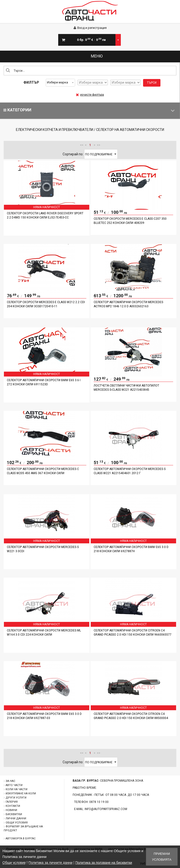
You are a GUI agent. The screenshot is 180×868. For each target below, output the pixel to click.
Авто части (14, 785)
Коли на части (17, 789)
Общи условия (17, 823)
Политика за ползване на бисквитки (104, 863)
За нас (10, 781)
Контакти (13, 806)
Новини (11, 810)
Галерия (12, 802)
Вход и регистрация (90, 28)
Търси (152, 83)
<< (82, 145)
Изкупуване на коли (21, 794)
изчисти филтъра (90, 95)
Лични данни (16, 818)
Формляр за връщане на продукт (23, 828)
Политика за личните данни (50, 863)
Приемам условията (162, 857)
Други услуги (16, 798)
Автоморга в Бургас (21, 839)
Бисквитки (14, 814)
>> (99, 145)
